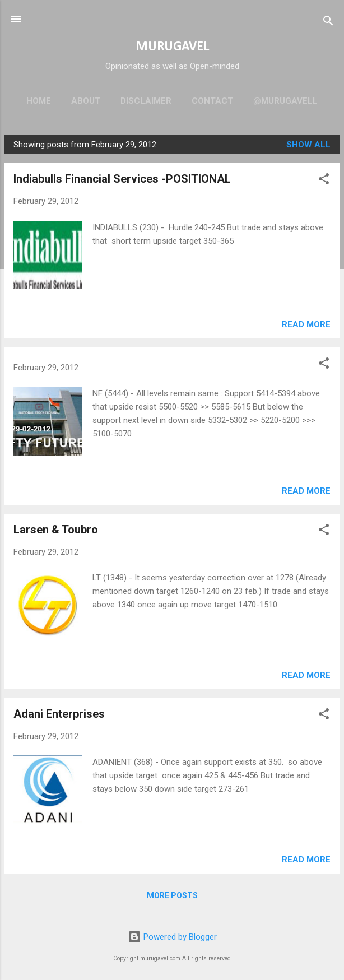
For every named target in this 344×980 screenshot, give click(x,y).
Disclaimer (146, 101)
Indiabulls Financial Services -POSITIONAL (122, 179)
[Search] (328, 23)
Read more (306, 324)
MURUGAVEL (172, 47)
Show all (308, 145)
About (86, 101)
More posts (172, 895)
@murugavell (285, 101)
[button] (324, 181)
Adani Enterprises (59, 714)
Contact (212, 101)
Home (39, 101)
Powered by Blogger (172, 937)
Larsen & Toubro (56, 530)
